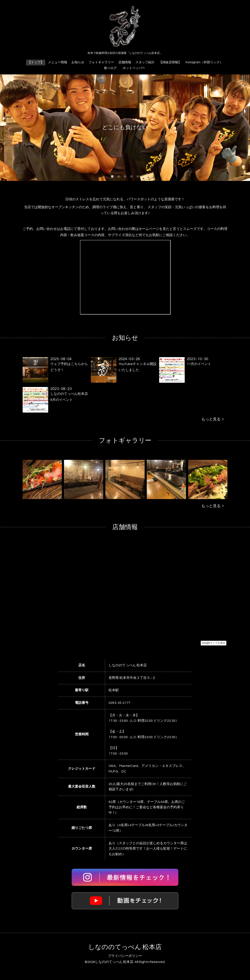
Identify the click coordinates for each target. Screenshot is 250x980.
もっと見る (212, 419)
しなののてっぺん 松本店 (125, 947)
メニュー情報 (58, 62)
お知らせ (78, 62)
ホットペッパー (135, 68)
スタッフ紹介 (145, 62)
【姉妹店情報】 (170, 62)
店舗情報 (125, 62)
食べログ (110, 68)
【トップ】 (36, 62)
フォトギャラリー (101, 62)
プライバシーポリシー (125, 956)
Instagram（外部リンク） (204, 62)
